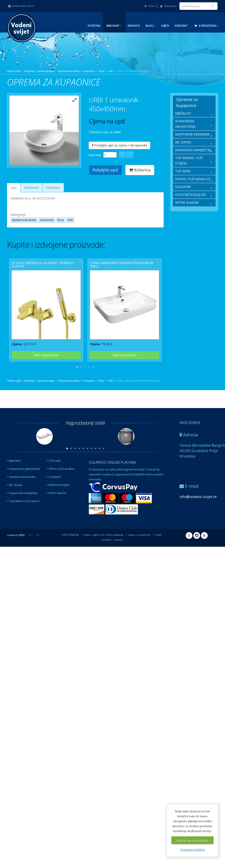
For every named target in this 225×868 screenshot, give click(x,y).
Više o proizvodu (46, 369)
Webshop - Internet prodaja (39, 71)
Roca (101, 71)
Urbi (110, 71)
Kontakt (181, 26)
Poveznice (53, 202)
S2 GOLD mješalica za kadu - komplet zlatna (43, 279)
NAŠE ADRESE (190, 439)
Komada (95, 155)
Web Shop (114, 26)
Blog (151, 26)
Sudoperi (54, 493)
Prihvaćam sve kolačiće (193, 840)
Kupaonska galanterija (23, 485)
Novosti (134, 26)
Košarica (140, 170)
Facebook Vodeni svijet (189, 552)
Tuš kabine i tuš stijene (23, 517)
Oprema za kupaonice (187, 102)
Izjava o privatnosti (139, 551)
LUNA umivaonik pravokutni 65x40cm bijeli (121, 279)
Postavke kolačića (193, 850)
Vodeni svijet (14, 71)
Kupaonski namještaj (22, 509)
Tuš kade (54, 477)
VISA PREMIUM (70, 551)
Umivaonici (89, 71)
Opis (14, 202)
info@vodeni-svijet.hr (21, 6)
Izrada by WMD (16, 551)
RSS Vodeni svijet (204, 552)
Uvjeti (165, 26)
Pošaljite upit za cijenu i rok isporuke (119, 145)
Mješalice (14, 477)
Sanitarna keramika (69, 71)
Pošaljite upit (105, 170)
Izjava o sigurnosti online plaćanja (103, 551)
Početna (94, 26)
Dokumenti (32, 202)
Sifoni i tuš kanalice (61, 485)
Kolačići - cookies (113, 556)
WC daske (15, 501)
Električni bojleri (58, 501)
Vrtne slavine (57, 509)
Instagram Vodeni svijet (197, 552)
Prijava (150, 6)
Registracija (168, 6)
